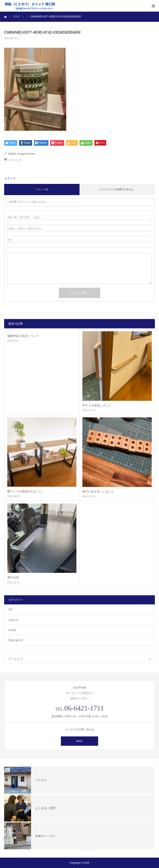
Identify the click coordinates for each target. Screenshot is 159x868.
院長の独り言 (16, 640)
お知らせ (13, 620)
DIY (11, 610)
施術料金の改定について (23, 336)
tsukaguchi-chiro (26, 154)
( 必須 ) (24, 217)
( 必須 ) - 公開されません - (26, 229)
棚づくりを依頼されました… (26, 491)
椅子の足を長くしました (98, 491)
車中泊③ (13, 577)
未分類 (12, 630)
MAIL (79, 741)
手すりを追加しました (97, 405)
